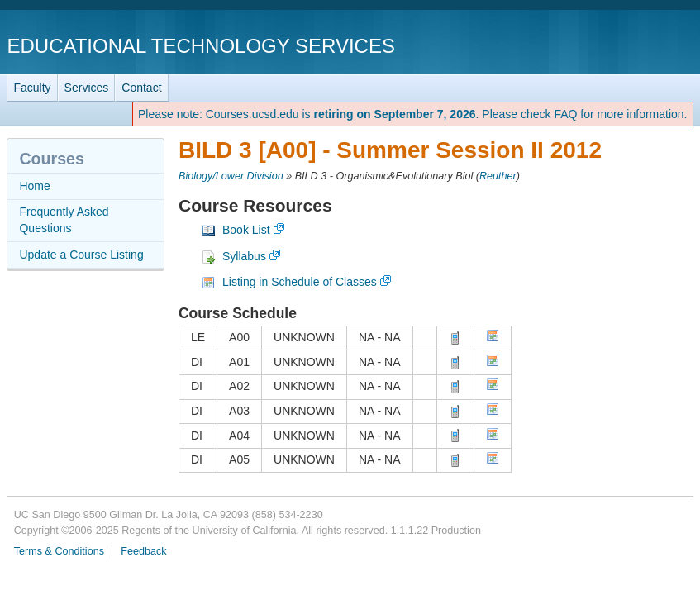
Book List (246, 230)
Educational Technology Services (200, 46)
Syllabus (244, 256)
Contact (141, 88)
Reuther (498, 176)
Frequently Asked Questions (64, 220)
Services (87, 88)
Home (34, 186)
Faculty (32, 88)
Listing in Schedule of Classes (300, 282)
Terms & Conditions (59, 551)
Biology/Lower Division (231, 176)
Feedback (143, 551)
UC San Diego (599, 45)
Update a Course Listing (81, 255)
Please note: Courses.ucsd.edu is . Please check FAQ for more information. (413, 114)
